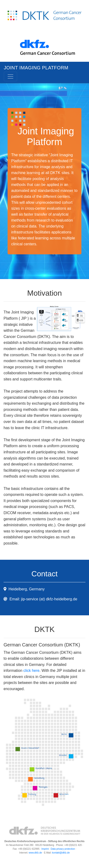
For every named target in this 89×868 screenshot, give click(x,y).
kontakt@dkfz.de (61, 853)
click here (32, 671)
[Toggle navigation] (10, 76)
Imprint (45, 849)
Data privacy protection (63, 849)
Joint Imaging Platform (36, 68)
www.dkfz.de (35, 853)
